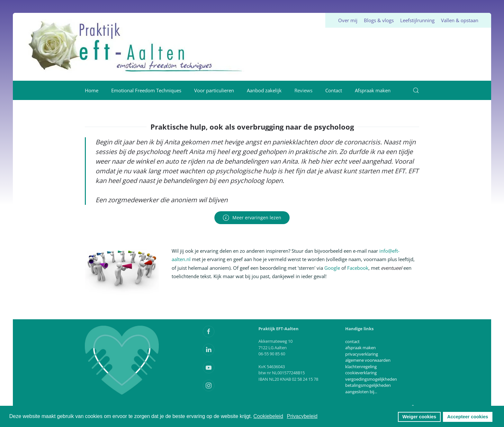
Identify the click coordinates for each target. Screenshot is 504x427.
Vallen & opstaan (460, 20)
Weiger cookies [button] (419, 417)
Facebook (358, 268)
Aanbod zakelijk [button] (264, 90)
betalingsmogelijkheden (368, 385)
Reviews (303, 90)
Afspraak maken (373, 90)
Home (92, 90)
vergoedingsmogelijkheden (371, 379)
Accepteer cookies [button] (468, 417)
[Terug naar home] (136, 47)
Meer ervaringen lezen (252, 218)
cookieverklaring (361, 373)
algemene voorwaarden (368, 360)
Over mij (348, 20)
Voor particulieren (214, 90)
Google (332, 268)
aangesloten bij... (361, 392)
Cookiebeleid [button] (268, 416)
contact (352, 341)
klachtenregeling (361, 367)
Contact (334, 90)
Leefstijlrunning (417, 20)
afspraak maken (360, 348)
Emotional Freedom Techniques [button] (146, 90)
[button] (416, 90)
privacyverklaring (362, 354)
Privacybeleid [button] (302, 416)
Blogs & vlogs (379, 20)
